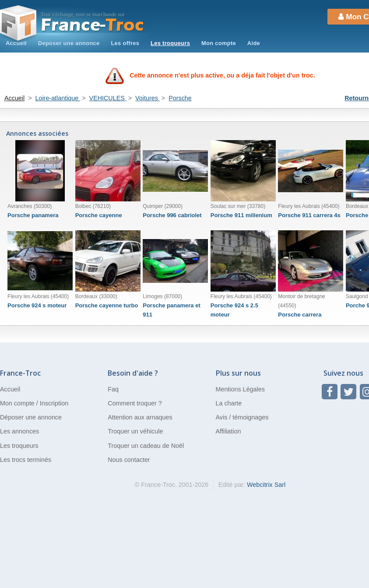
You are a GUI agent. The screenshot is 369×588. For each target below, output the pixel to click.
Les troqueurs (170, 43)
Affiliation (228, 431)
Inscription (54, 403)
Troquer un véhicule (135, 431)
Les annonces (19, 431)
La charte (229, 403)
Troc (92, 25)
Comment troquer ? (135, 403)
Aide (254, 43)
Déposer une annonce (31, 417)
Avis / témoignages (242, 417)
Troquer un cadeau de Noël (146, 446)
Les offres (125, 43)
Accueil (16, 43)
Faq (113, 389)
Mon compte (219, 43)
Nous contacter (129, 460)
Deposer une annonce (69, 43)
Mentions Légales (240, 389)
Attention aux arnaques (140, 417)
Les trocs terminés (26, 460)
